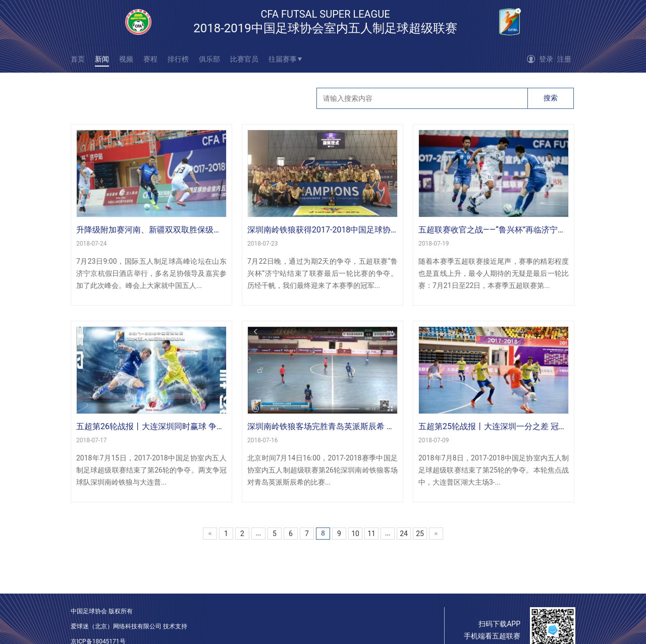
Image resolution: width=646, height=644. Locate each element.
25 (420, 534)
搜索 (551, 98)
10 (355, 534)
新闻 (102, 59)
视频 (126, 59)
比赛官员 (244, 59)
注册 (564, 59)
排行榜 (178, 59)
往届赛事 (283, 59)
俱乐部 (209, 59)
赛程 (150, 59)
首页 (78, 59)
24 (404, 534)
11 (371, 534)
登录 (546, 59)
